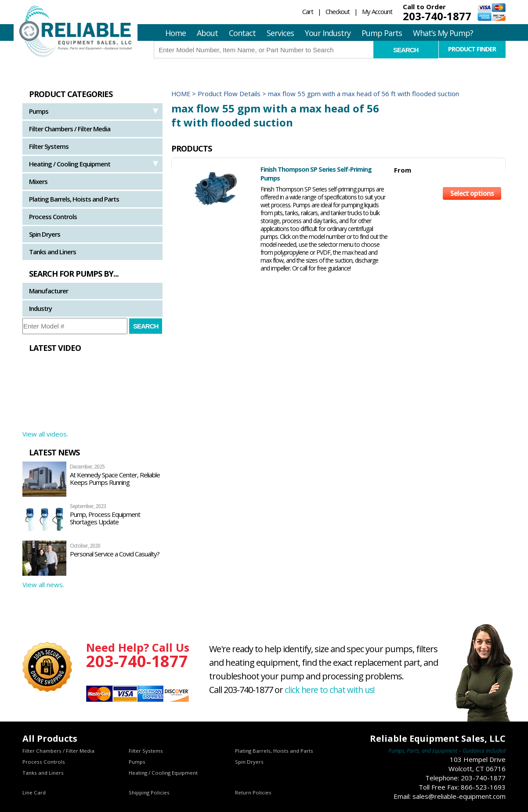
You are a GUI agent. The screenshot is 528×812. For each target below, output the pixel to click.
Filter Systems (49, 146)
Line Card (34, 792)
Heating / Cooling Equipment (70, 164)
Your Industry (328, 33)
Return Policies (253, 792)
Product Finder (472, 49)
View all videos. (45, 434)
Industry (40, 308)
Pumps (39, 111)
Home (175, 33)
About (207, 33)
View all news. (43, 585)
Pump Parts (382, 33)
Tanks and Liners (52, 252)
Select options (472, 184)
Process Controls (53, 217)
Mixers (38, 181)
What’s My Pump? (443, 33)
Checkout (338, 11)
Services (280, 33)
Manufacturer (49, 291)
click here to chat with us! (331, 690)
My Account (377, 11)
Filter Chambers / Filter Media (70, 129)
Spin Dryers (45, 234)
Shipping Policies (150, 792)
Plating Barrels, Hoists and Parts (74, 199)
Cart (308, 11)
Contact (242, 33)
